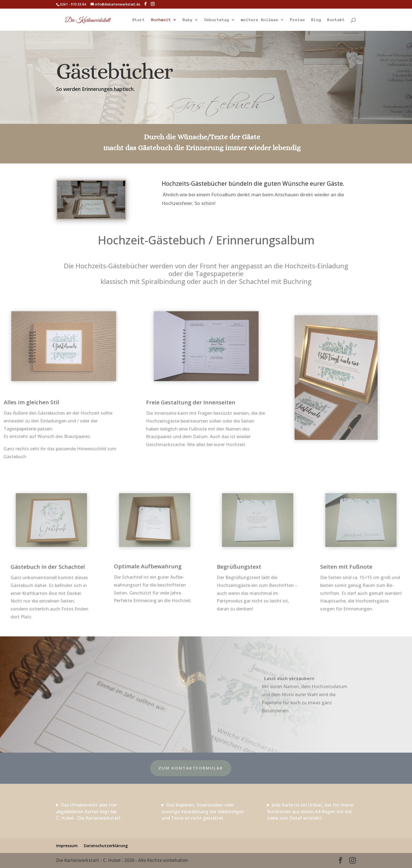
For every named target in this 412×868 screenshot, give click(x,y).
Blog (316, 20)
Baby (188, 20)
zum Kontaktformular (153, 768)
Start (139, 20)
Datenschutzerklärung (106, 846)
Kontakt (336, 20)
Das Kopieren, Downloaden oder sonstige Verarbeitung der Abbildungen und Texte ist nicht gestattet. (203, 812)
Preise (298, 20)
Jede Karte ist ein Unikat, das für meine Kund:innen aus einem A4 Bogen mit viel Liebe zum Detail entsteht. (310, 812)
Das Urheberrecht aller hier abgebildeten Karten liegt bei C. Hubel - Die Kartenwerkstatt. (89, 812)
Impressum (67, 846)
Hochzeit (161, 20)
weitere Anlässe (260, 20)
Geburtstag (217, 20)
